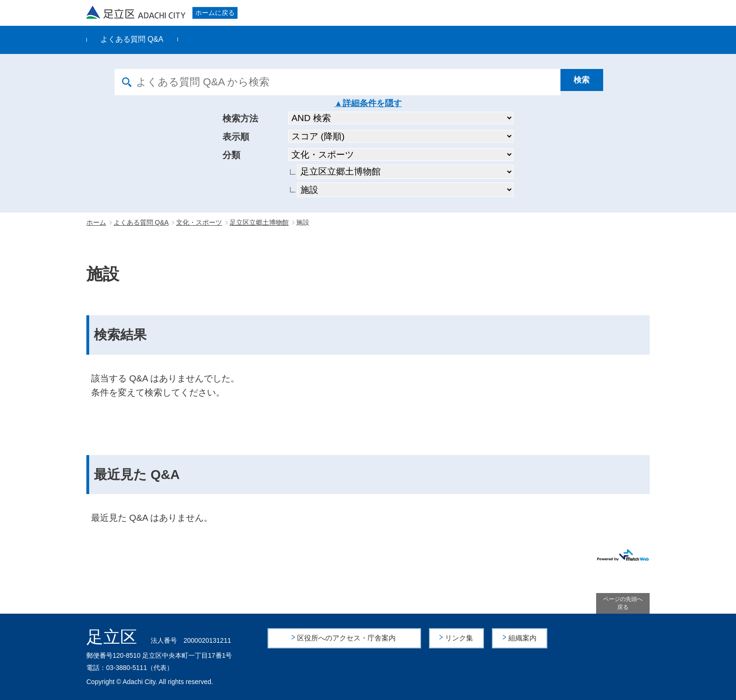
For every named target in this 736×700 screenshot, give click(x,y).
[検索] (591, 82)
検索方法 (240, 118)
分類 (231, 155)
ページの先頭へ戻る (623, 603)
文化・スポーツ (199, 222)
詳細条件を (364, 103)
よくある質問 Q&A (132, 39)
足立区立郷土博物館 (259, 222)
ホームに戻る (215, 13)
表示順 (236, 137)
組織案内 (523, 638)
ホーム (96, 222)
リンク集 (460, 638)
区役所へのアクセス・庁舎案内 (347, 638)
